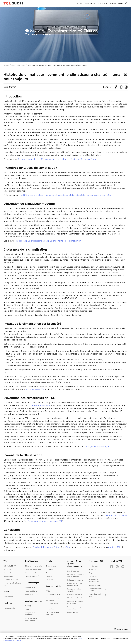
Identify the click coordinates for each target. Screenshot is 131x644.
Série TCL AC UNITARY (116, 515)
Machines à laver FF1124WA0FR (31, 619)
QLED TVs (7, 569)
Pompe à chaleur (32, 576)
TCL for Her (93, 576)
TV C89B (28, 606)
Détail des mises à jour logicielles (54, 613)
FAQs (48, 591)
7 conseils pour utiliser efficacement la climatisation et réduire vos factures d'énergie (58, 159)
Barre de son (8, 597)
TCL (5, 403)
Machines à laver (31, 591)
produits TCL (114, 547)
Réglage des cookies (120, 638)
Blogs (13, 65)
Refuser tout (105, 638)
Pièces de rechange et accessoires (54, 599)
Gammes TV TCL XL (11, 580)
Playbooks (21, 65)
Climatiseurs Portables (33, 569)
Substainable (93, 566)
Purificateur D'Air (31, 594)
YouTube (67, 547)
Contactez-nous (52, 603)
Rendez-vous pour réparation (53, 608)
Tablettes (49, 573)
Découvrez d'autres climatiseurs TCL (45, 521)
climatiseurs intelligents (39, 405)
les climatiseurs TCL (35, 389)
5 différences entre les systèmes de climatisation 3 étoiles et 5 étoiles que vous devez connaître (66, 195)
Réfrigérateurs (30, 588)
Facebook (37, 547)
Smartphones (51, 566)
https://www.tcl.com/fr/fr (97, 447)
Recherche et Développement (94, 581)
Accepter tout (93, 638)
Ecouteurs (50, 569)
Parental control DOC (97, 595)
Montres (49, 576)
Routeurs (49, 580)
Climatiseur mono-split (33, 566)
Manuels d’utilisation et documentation (76, 576)
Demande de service (75, 594)
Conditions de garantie (54, 594)
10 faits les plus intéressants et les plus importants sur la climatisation (48, 241)
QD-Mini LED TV (10, 566)
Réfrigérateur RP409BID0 (30, 614)
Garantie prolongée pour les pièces (75, 584)
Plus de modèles (9, 608)
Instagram (48, 547)
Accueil (6, 65)
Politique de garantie (75, 580)
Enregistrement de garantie (74, 590)
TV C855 (28, 609)
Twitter (57, 547)
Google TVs (8, 573)
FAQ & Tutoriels (73, 571)
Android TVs (8, 576)
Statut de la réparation (76, 598)
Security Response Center (97, 590)
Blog (90, 573)
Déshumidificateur (32, 573)
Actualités (92, 569)
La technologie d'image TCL (12, 584)
